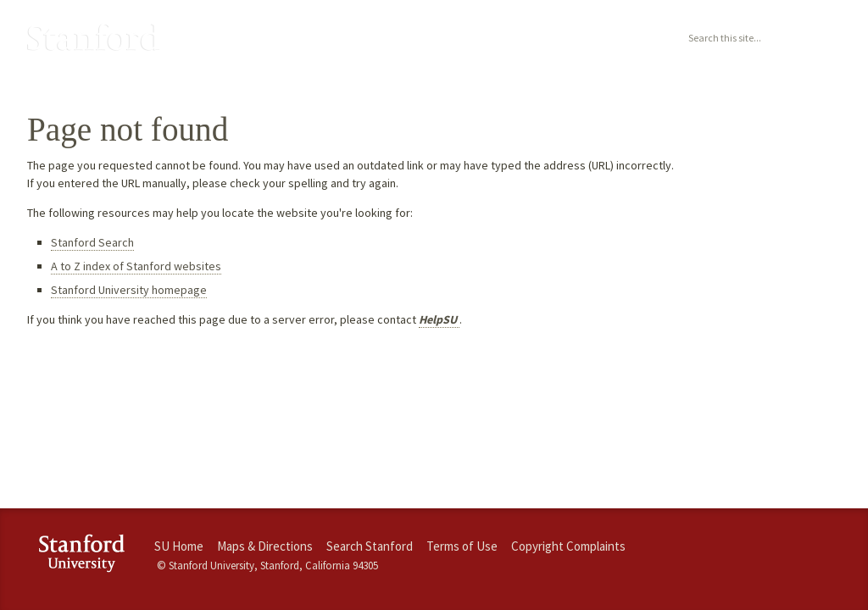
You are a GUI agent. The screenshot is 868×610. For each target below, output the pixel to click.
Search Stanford (370, 546)
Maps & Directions (265, 546)
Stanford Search (92, 242)
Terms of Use (462, 546)
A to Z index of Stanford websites (136, 266)
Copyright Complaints (568, 546)
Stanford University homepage (129, 290)
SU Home (179, 546)
